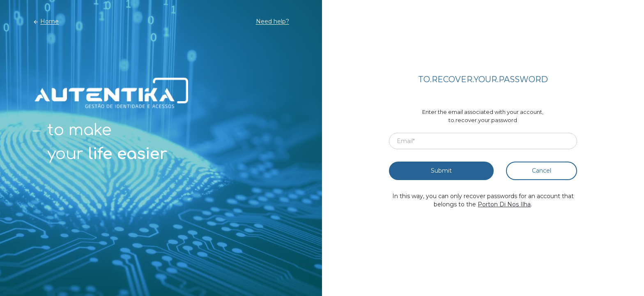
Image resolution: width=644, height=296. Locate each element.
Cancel (542, 171)
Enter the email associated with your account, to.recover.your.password (483, 116)
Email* (406, 141)
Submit (441, 171)
